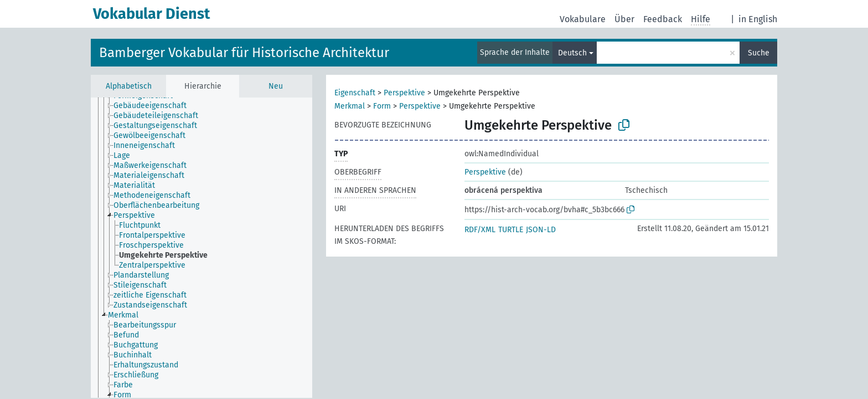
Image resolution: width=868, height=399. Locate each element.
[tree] (201, 248)
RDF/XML (480, 230)
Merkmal (350, 106)
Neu (276, 86)
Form (382, 106)
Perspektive (404, 93)
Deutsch (572, 53)
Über (624, 19)
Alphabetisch (129, 86)
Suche (759, 53)
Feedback (663, 19)
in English (758, 19)
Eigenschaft (355, 93)
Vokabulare (583, 19)
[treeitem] (155, 106)
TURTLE (511, 230)
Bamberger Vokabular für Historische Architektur (244, 53)
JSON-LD (541, 230)
